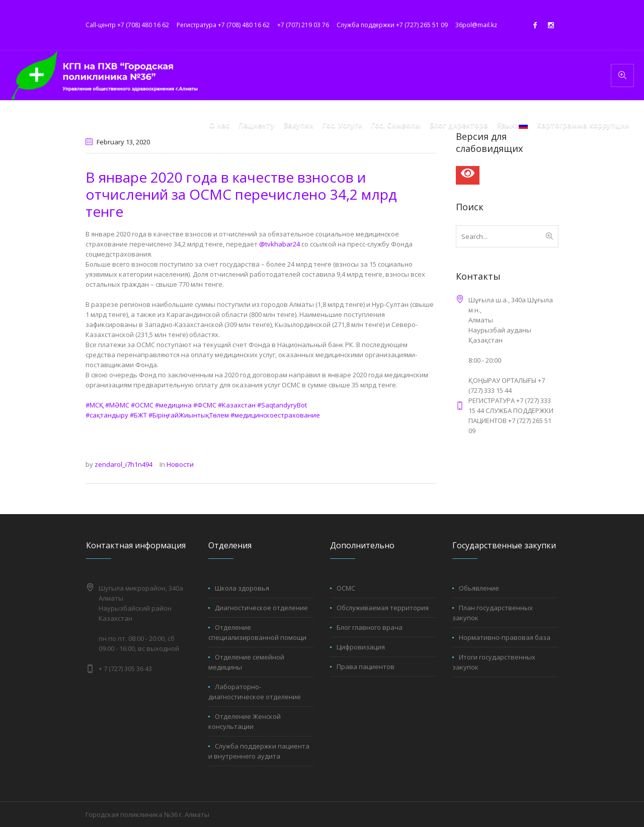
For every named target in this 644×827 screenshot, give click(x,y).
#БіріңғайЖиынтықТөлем (189, 415)
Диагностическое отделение (261, 608)
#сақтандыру (107, 415)
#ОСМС (142, 405)
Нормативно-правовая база (505, 637)
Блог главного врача (370, 627)
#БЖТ (138, 415)
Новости (180, 464)
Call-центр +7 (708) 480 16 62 (127, 25)
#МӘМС (117, 405)
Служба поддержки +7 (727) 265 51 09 (392, 25)
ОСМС (346, 588)
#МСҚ (95, 405)
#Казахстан (237, 405)
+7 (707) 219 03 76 (303, 25)
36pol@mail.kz (476, 25)
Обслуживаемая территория (383, 608)
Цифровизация (361, 647)
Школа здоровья (242, 588)
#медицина (173, 405)
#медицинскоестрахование (275, 415)
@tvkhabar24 (279, 244)
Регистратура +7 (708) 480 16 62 (223, 25)
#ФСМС (205, 405)
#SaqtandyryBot (282, 405)
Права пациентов (366, 667)
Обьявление (479, 588)
